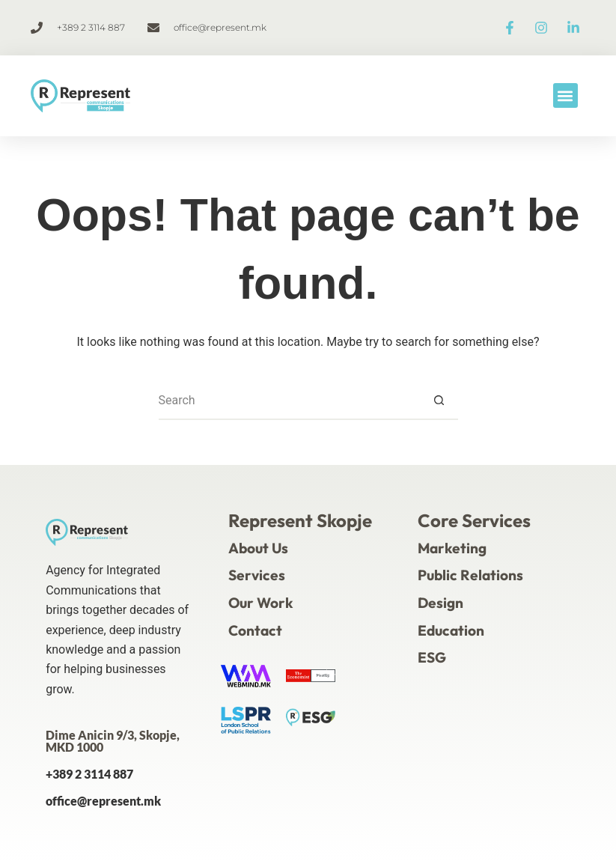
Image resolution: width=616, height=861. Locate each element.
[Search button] (439, 401)
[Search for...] (290, 401)
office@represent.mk (103, 801)
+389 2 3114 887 (89, 774)
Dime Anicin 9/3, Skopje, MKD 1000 (113, 741)
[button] (565, 95)
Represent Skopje (300, 520)
